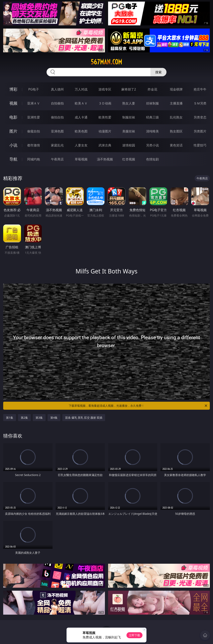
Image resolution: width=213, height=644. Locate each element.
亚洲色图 (57, 131)
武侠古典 (105, 145)
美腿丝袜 (129, 131)
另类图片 (200, 131)
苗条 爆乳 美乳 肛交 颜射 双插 (84, 418)
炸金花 (152, 89)
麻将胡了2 (129, 89)
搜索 (158, 72)
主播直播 (176, 103)
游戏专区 (105, 89)
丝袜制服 (152, 103)
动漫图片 (105, 131)
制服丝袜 (129, 117)
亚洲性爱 (34, 117)
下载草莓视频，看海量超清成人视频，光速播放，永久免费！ (138, 406)
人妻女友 (81, 145)
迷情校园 (129, 145)
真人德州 (57, 89)
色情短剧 (152, 159)
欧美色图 (81, 131)
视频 (13, 103)
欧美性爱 (105, 117)
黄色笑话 (176, 145)
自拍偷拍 (57, 103)
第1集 (10, 418)
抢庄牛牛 (200, 89)
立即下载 (134, 635)
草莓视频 (81, 159)
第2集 (24, 418)
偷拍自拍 (57, 117)
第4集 (54, 418)
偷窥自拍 (34, 131)
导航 (13, 159)
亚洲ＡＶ (34, 103)
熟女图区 (176, 131)
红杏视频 (129, 159)
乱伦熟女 (176, 117)
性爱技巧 (200, 145)
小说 (13, 145)
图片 (13, 131)
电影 (13, 117)
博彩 (13, 89)
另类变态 (200, 117)
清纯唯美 (152, 131)
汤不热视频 (105, 159)
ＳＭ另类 (200, 103)
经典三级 (152, 117)
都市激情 (34, 145)
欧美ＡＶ (81, 103)
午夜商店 (57, 159)
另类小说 (152, 145)
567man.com (106, 62)
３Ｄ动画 (105, 103)
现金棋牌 (176, 89)
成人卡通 (81, 117)
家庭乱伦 (57, 145)
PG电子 (33, 89)
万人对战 (81, 89)
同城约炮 (34, 159)
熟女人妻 (129, 103)
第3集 (39, 418)
